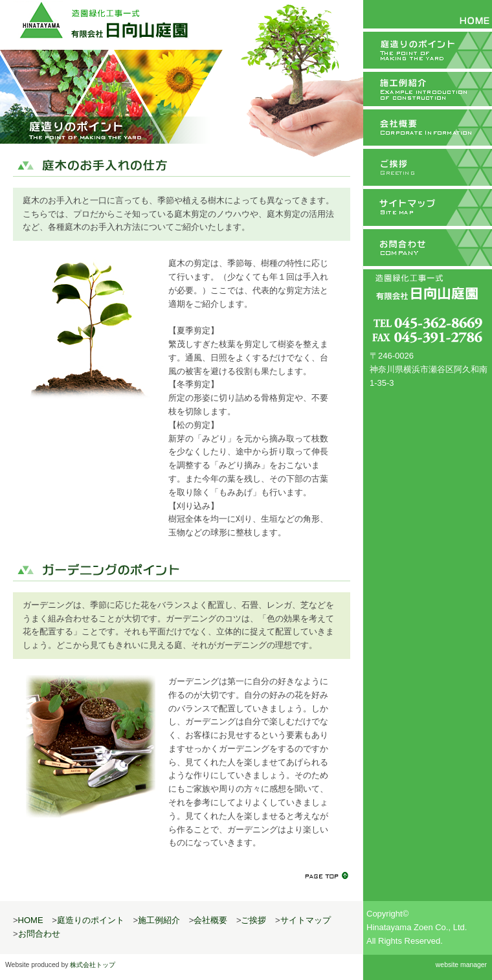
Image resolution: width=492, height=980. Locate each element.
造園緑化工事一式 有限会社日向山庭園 (102, 21)
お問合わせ (428, 249)
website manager (461, 965)
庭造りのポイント (428, 49)
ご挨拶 (428, 169)
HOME (428, 14)
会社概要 (428, 129)
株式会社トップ (93, 965)
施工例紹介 (428, 89)
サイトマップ (428, 209)
